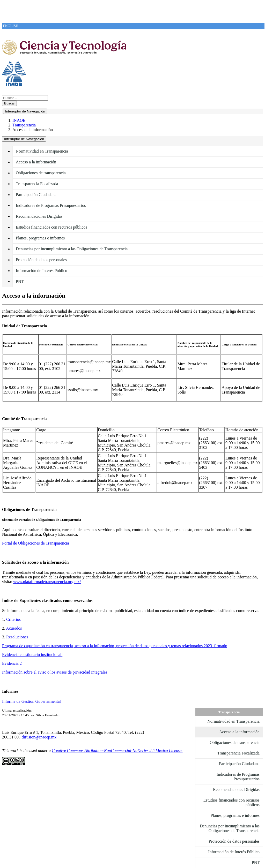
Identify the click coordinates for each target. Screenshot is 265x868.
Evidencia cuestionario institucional (32, 655)
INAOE (19, 120)
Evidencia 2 (12, 663)
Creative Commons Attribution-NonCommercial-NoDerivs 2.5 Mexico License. (117, 750)
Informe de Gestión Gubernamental (31, 701)
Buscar (9, 103)
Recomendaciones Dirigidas (39, 216)
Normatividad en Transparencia (42, 151)
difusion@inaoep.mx (39, 737)
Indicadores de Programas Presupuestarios (51, 205)
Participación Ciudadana (36, 195)
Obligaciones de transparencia (41, 173)
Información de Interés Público (42, 271)
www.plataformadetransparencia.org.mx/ (47, 582)
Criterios (13, 619)
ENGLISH (11, 26)
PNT (20, 281)
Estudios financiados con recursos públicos (51, 227)
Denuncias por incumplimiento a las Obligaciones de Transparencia (72, 249)
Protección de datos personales (41, 260)
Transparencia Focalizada (37, 184)
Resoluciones (17, 637)
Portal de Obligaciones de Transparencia (36, 543)
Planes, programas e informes (40, 238)
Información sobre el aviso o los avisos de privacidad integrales (55, 672)
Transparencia (24, 125)
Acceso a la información (36, 162)
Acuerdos (14, 628)
